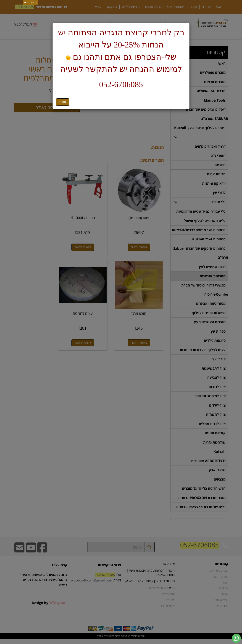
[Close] (63, 102)
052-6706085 (121, 84)
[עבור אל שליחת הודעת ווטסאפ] (236, 638)
